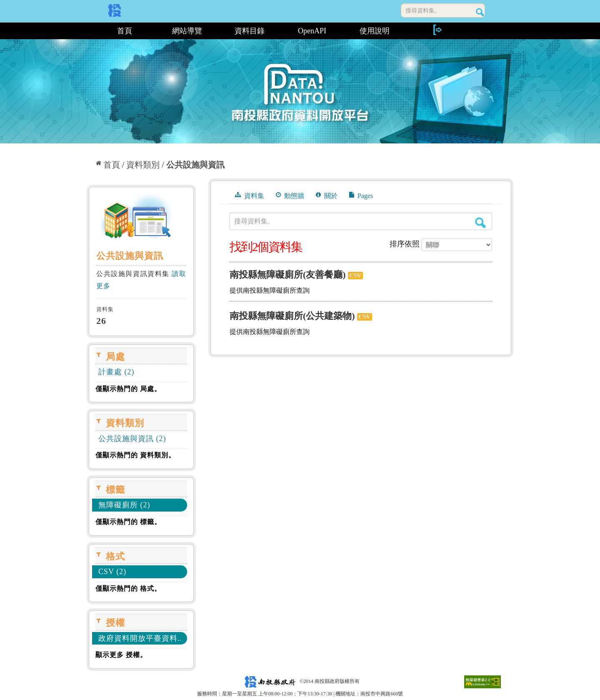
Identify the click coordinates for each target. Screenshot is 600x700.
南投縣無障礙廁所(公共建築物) (292, 316)
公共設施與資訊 (195, 165)
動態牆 (290, 196)
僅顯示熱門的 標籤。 (128, 522)
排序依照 (405, 244)
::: (90, 31)
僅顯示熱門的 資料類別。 (135, 455)
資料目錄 (250, 31)
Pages (361, 196)
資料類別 (143, 165)
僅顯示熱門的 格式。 (128, 588)
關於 (327, 196)
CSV (355, 275)
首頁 (125, 31)
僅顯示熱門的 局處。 (128, 389)
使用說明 (375, 31)
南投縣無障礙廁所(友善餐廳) (288, 275)
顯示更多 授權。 (121, 655)
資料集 (250, 196)
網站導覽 (187, 31)
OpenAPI (312, 31)
